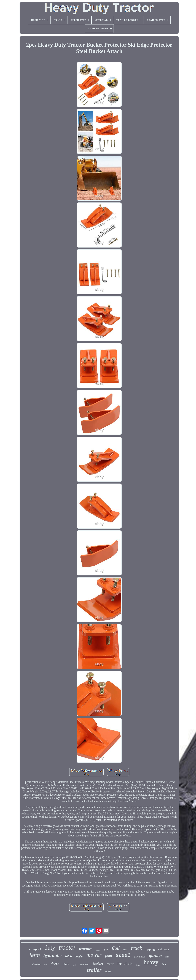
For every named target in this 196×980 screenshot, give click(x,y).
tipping (150, 949)
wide (108, 971)
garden (155, 956)
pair (106, 950)
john (108, 956)
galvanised (140, 957)
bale (164, 964)
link (167, 957)
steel (123, 955)
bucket (98, 964)
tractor (67, 948)
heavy (151, 962)
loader (79, 956)
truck (136, 948)
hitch (69, 956)
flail (116, 948)
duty (50, 948)
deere (55, 964)
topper (98, 950)
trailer (94, 970)
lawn (138, 965)
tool (74, 965)
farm (35, 955)
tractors (86, 949)
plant (66, 964)
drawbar (36, 964)
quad (125, 950)
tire (46, 965)
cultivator (164, 949)
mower (94, 955)
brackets (125, 964)
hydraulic (53, 955)
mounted (84, 964)
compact (35, 949)
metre (110, 964)
